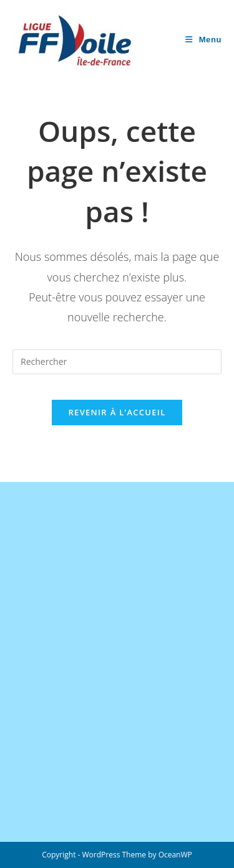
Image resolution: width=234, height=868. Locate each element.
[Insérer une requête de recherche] (117, 362)
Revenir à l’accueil (117, 412)
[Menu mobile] (203, 40)
